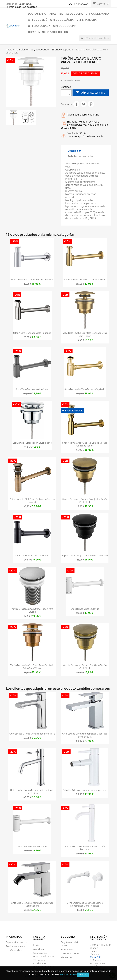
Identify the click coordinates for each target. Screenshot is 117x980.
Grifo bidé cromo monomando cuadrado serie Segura (32, 904)
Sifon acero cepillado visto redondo (32, 333)
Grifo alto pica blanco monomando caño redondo (85, 848)
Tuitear (84, 104)
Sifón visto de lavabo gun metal (32, 389)
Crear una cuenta (70, 953)
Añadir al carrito (91, 93)
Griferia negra (87, 20)
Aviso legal (39, 949)
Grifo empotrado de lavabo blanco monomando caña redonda (85, 904)
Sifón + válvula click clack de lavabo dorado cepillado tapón (85, 444)
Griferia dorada (39, 26)
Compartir (76, 104)
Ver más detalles (69, 974)
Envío (36, 945)
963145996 (25, 4)
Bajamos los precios (16, 942)
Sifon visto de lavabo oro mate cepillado (85, 280)
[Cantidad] (64, 93)
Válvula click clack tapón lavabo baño (32, 443)
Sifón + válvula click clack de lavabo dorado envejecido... (32, 501)
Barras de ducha (71, 14)
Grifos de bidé (38, 20)
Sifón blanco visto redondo (85, 609)
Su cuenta (68, 937)
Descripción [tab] (75, 151)
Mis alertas (66, 957)
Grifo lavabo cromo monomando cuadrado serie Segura (85, 735)
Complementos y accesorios (48, 32)
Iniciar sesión (68, 949)
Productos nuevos (16, 946)
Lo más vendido (14, 950)
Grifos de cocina (65, 26)
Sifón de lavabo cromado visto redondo (32, 280)
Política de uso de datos (23, 7)
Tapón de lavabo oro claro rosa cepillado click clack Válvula (32, 667)
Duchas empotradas (42, 14)
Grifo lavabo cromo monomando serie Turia (32, 734)
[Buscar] (95, 38)
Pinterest (91, 104)
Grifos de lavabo (97, 14)
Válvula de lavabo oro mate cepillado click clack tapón (85, 334)
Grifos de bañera (62, 20)
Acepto (83, 975)
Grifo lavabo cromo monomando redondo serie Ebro (32, 792)
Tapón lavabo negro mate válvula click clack (85, 556)
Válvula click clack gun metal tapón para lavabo (32, 610)
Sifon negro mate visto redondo (32, 556)
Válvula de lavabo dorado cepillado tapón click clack (85, 667)
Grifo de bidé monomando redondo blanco (85, 790)
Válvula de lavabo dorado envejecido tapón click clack (85, 501)
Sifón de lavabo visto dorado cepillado (85, 389)
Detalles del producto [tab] (81, 156)
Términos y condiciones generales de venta (43, 963)
